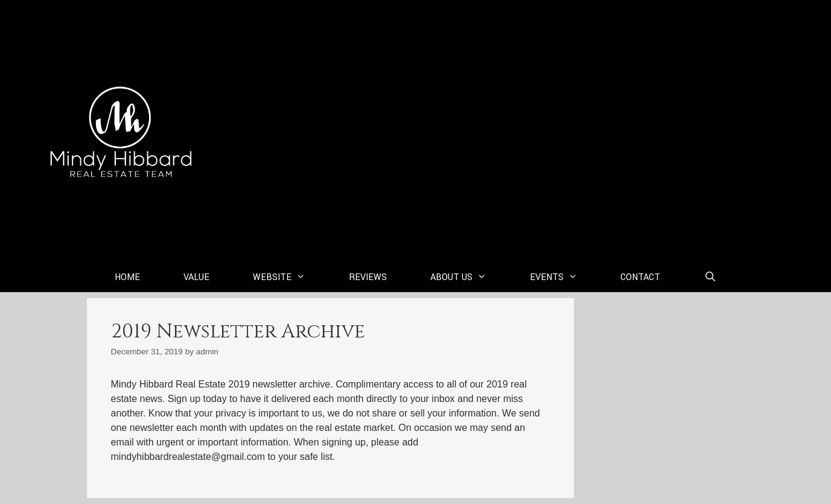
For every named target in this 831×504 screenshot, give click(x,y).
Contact (640, 277)
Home (127, 277)
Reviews (368, 277)
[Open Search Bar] (710, 278)
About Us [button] (469, 278)
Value (196, 277)
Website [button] (290, 278)
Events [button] (565, 278)
